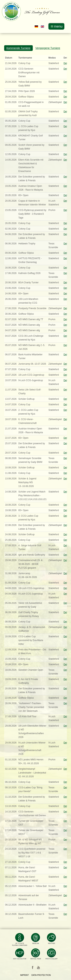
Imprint (25, 975)
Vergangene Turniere (48, 48)
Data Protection (41, 975)
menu (58, 26)
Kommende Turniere (18, 48)
